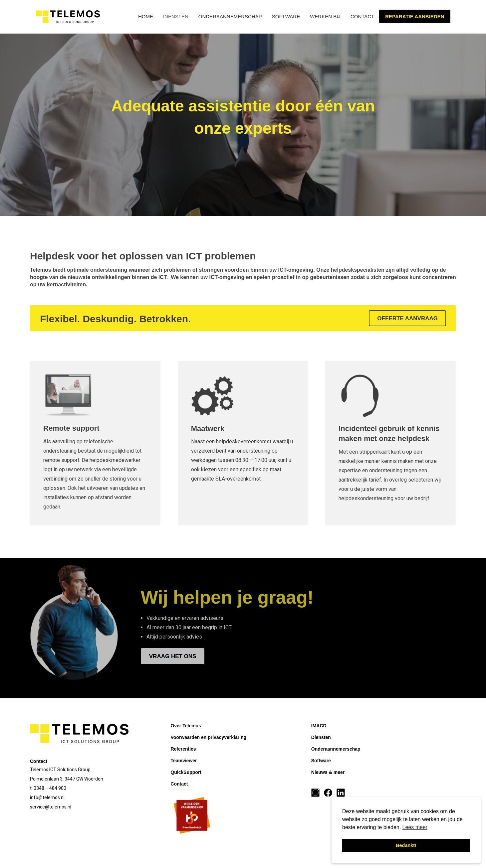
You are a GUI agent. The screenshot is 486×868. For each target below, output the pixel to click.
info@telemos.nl (47, 797)
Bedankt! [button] (406, 845)
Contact (362, 16)
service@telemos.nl (51, 807)
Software (286, 16)
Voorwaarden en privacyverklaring (208, 737)
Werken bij (325, 16)
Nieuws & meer (328, 772)
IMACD (319, 726)
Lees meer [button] (415, 827)
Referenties (183, 749)
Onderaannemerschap (230, 16)
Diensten (176, 16)
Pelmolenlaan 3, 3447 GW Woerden (67, 779)
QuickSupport (186, 772)
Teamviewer (184, 761)
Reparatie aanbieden (415, 16)
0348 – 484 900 (50, 788)
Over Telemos (186, 726)
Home (146, 16)
